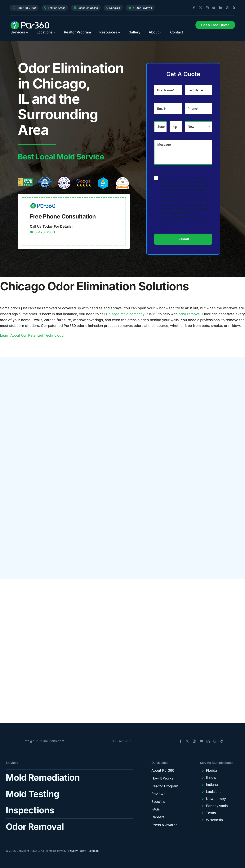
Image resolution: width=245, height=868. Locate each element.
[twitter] (199, 8)
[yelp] (232, 8)
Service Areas (57, 8)
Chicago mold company (125, 314)
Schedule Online (88, 8)
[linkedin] (219, 8)
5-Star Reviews (142, 8)
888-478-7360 (26, 8)
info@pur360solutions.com (44, 741)
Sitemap (94, 851)
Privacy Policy (77, 851)
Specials (115, 8)
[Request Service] (215, 25)
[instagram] (206, 8)
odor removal (189, 314)
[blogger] (226, 8)
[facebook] (192, 8)
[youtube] (212, 8)
